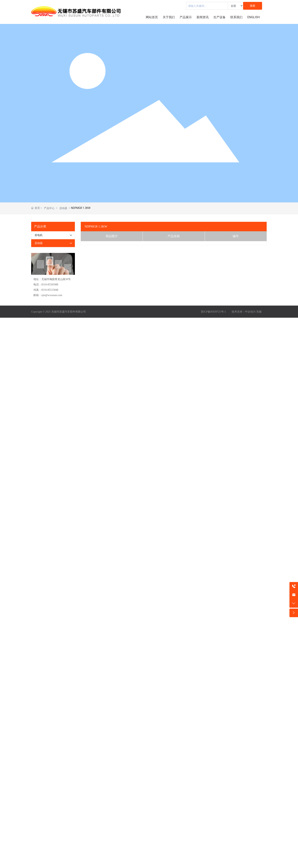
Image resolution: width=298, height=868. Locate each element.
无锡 (259, 312)
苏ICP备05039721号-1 (213, 312)
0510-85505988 (50, 285)
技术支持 (237, 312)
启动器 (63, 208)
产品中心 (49, 208)
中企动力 (250, 312)
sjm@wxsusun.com (52, 295)
